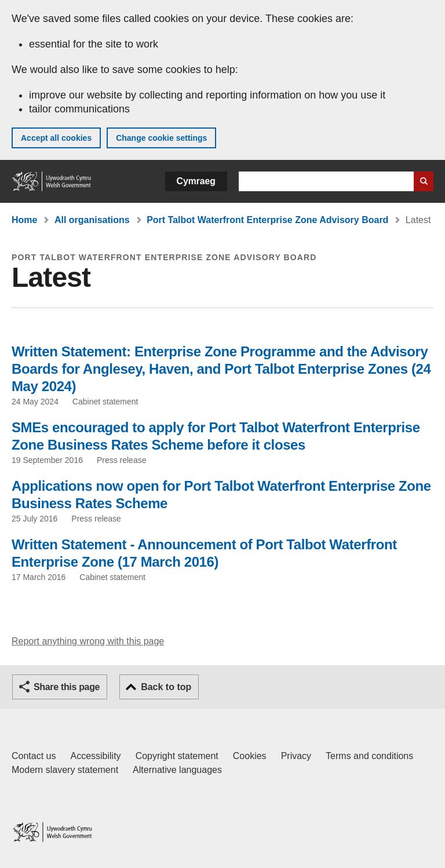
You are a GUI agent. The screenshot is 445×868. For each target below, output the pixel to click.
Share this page (67, 687)
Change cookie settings (161, 138)
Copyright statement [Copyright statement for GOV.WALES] (177, 756)
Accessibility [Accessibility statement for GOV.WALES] (95, 756)
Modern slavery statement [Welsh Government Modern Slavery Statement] (65, 770)
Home (24, 220)
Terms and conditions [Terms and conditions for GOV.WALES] (369, 756)
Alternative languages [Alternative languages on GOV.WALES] (177, 770)
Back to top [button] (166, 687)
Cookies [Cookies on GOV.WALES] (250, 756)
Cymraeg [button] (196, 181)
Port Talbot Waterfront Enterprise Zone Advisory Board (267, 220)
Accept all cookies (56, 138)
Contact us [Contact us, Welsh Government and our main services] (34, 756)
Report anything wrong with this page (88, 641)
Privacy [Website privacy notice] (296, 756)
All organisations (92, 220)
